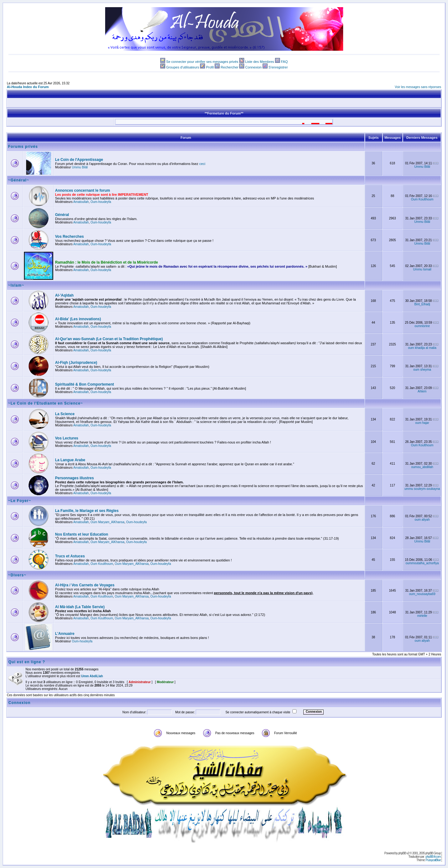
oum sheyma (422, 370)
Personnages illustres (75, 478)
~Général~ (19, 180)
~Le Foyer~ (20, 501)
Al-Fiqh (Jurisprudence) (76, 363)
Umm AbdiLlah (92, 676)
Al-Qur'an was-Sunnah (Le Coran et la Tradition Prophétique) (109, 339)
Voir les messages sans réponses (418, 87)
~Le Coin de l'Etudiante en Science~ (46, 403)
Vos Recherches (70, 237)
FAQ (284, 62)
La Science (65, 414)
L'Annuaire (65, 634)
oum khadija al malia (422, 348)
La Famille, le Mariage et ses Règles (87, 511)
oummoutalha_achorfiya (422, 563)
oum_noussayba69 (422, 594)
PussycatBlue (433, 860)
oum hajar (422, 423)
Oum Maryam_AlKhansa (107, 522)
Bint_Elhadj (422, 304)
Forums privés (23, 147)
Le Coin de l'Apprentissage (79, 160)
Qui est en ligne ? (27, 662)
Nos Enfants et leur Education (82, 534)
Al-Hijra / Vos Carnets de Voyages (85, 585)
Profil (210, 67)
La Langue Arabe (70, 460)
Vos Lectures (67, 438)
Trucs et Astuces (70, 556)
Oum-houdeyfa (101, 202)
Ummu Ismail (422, 269)
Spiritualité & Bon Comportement (84, 384)
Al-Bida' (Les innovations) (78, 319)
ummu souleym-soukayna (422, 489)
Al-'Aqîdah (64, 295)
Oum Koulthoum (422, 199)
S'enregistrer (278, 67)
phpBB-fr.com (433, 857)
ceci (202, 164)
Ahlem (422, 391)
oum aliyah (422, 520)
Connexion (253, 67)
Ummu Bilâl (80, 167)
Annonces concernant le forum (83, 190)
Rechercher (229, 67)
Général (62, 215)
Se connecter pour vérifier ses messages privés (202, 62)
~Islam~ (16, 285)
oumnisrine (422, 326)
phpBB (402, 853)
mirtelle (422, 616)
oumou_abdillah (422, 467)
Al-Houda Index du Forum (28, 87)
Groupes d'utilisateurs (183, 67)
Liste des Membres (260, 62)
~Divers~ (17, 575)
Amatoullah (81, 202)
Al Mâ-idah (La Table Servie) (80, 607)
